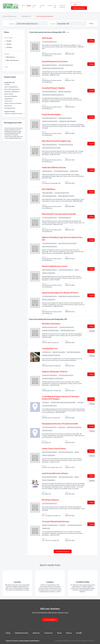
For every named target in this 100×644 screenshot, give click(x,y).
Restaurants (8, 106)
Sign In (76, 4)
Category (12, 24)
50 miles (9, 44)
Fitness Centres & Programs (13, 103)
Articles (50, 5)
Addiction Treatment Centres (14, 114)
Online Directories (22, 633)
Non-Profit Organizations (12, 89)
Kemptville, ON (26, 16)
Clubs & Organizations (11, 87)
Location (53, 24)
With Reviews (11, 57)
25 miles (9, 41)
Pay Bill (55, 6)
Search (29, 5)
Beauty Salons (9, 94)
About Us (34, 6)
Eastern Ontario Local (10, 16)
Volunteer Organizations (12, 92)
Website (92, 331)
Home (23, 5)
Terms (59, 633)
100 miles (9, 47)
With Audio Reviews (13, 60)
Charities (7, 84)
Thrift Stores (8, 101)
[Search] (91, 23)
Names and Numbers (32, 641)
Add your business (62, 6)
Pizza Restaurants (10, 108)
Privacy (69, 633)
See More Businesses (63, 551)
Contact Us (42, 6)
